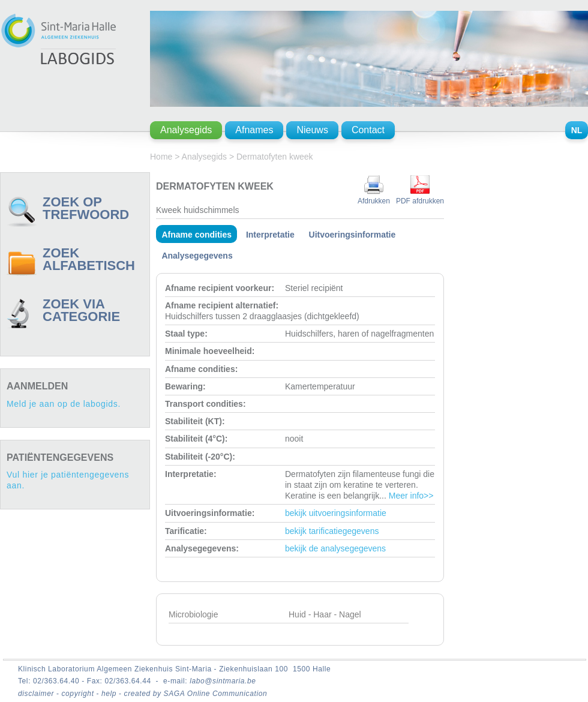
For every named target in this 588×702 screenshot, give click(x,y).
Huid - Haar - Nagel (325, 614)
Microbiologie (193, 614)
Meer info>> (411, 496)
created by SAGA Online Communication (196, 694)
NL (577, 130)
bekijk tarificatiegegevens (332, 531)
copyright (79, 694)
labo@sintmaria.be (223, 681)
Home (161, 157)
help (110, 694)
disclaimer (37, 694)
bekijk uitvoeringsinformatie (336, 513)
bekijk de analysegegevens (335, 548)
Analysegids (205, 157)
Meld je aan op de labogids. (64, 404)
